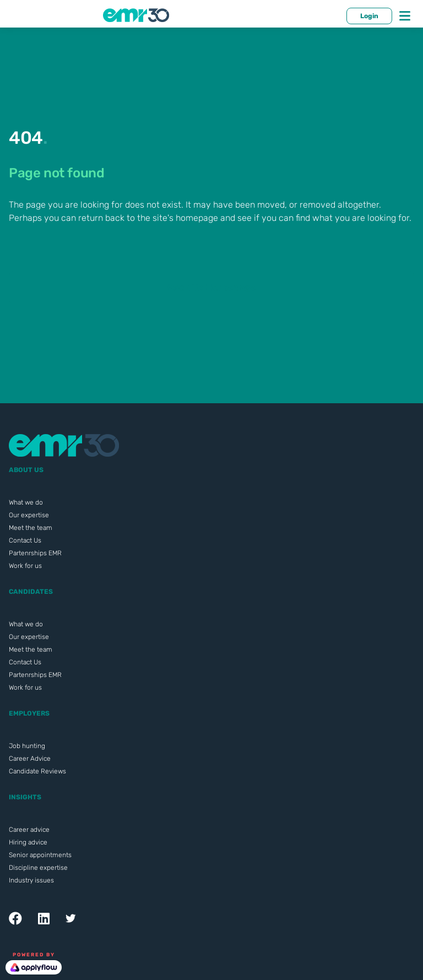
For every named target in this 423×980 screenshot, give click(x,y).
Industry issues (31, 880)
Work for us (25, 566)
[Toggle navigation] (405, 16)
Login (369, 16)
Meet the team (31, 528)
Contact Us (25, 540)
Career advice (29, 830)
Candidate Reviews (37, 771)
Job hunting (27, 746)
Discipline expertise (38, 868)
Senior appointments (40, 855)
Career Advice (30, 759)
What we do (26, 502)
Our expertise (29, 515)
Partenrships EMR (35, 553)
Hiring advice (28, 842)
